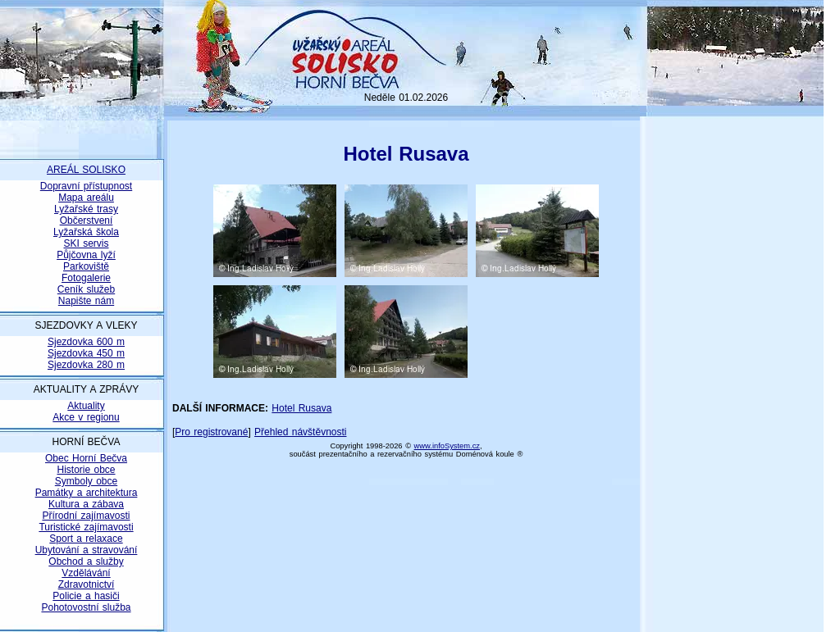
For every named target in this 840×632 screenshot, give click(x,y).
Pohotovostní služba (86, 607)
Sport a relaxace (86, 539)
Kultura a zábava (86, 504)
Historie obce (86, 470)
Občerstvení (87, 221)
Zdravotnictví (87, 584)
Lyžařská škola (86, 232)
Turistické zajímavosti (86, 527)
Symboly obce (86, 481)
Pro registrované (211, 432)
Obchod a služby (86, 562)
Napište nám (86, 301)
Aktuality (86, 406)
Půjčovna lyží (86, 255)
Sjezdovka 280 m (86, 365)
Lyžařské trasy (86, 209)
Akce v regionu (86, 417)
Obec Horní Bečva (86, 458)
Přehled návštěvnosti (300, 432)
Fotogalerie (86, 278)
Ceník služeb (86, 289)
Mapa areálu (86, 198)
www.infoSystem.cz (447, 446)
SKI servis (86, 243)
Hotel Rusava (301, 408)
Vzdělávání (86, 573)
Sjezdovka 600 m (86, 342)
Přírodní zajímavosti (86, 516)
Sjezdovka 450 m (86, 353)
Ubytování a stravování (87, 550)
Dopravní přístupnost (86, 186)
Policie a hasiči (86, 596)
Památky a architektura (87, 493)
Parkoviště (86, 266)
